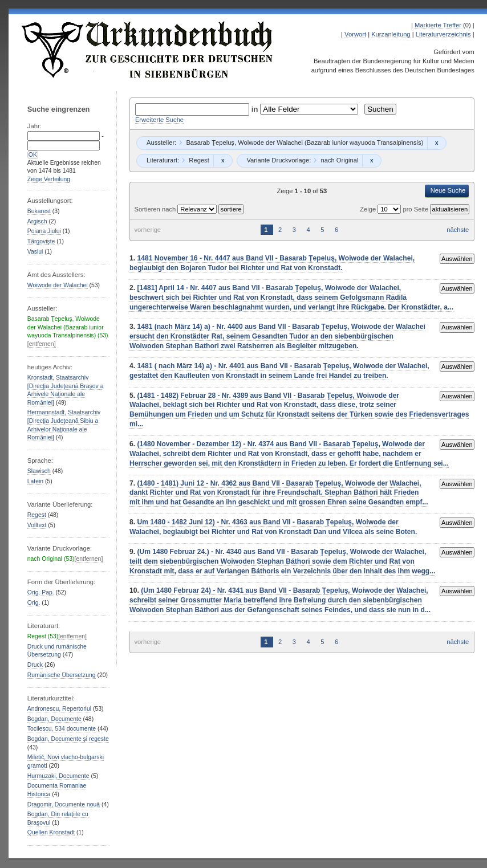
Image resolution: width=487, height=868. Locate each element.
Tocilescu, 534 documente (62, 729)
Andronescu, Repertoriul (59, 709)
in (256, 109)
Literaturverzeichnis (443, 34)
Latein (35, 481)
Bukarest (39, 211)
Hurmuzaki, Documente (58, 776)
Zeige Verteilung (49, 179)
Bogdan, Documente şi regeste (68, 739)
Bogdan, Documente (54, 719)
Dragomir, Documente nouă (64, 804)
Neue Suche (448, 190)
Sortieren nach (156, 209)
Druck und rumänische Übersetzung (57, 651)
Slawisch (39, 471)
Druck (35, 665)
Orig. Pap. (41, 592)
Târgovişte (41, 241)
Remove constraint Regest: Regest (223, 161)
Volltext (37, 525)
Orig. (34, 603)
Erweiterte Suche (159, 120)
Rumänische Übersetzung (62, 675)
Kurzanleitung (391, 34)
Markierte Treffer (438, 25)
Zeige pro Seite (395, 209)
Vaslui (35, 252)
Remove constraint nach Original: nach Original (372, 161)
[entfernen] (42, 344)
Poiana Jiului (44, 231)
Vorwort (355, 34)
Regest (37, 515)
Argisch (37, 221)
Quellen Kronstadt (51, 832)
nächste (458, 230)
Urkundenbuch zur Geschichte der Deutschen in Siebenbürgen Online (148, 50)
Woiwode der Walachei (58, 285)
